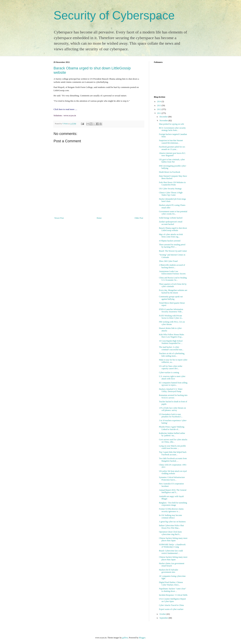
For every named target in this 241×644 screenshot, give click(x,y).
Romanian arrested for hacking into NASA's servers (173, 396)
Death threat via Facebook (170, 172)
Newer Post (59, 218)
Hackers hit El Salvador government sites (169, 571)
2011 (159, 113)
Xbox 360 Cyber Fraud (168, 261)
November (164, 121)
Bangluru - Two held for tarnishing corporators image (173, 504)
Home (99, 218)
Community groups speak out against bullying (171, 298)
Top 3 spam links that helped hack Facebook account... (173, 453)
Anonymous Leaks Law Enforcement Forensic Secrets (172, 273)
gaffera (125, 638)
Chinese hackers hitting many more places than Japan (173, 539)
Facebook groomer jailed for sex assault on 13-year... (172, 148)
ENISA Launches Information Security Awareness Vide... (171, 310)
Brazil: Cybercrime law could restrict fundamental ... (171, 552)
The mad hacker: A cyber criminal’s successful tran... (171, 348)
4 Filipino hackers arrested (170, 241)
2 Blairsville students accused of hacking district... (172, 266)
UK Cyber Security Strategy (170, 189)
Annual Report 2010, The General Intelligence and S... (173, 491)
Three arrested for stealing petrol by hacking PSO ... (172, 246)
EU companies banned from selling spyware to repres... (173, 384)
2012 (159, 109)
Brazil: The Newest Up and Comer (173, 251)
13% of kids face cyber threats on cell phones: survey (172, 409)
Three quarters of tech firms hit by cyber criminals (173, 285)
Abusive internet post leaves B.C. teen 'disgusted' (172, 154)
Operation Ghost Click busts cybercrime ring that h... (170, 533)
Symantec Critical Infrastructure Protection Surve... (172, 478)
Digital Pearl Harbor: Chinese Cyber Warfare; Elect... (171, 583)
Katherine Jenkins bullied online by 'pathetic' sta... (172, 434)
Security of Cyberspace (114, 15)
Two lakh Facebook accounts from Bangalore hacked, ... (173, 460)
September (164, 618)
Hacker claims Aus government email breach (172, 565)
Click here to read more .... (65, 109)
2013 (159, 105)
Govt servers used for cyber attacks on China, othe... (173, 441)
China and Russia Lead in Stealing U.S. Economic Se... (173, 279)
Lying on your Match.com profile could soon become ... (172, 447)
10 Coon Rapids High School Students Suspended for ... (171, 342)
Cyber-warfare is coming (169, 372)
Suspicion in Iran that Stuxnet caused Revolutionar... (171, 142)
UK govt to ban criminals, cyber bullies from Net (172, 161)
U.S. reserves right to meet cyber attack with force (172, 378)
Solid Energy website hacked (171, 218)
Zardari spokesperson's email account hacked (171, 223)
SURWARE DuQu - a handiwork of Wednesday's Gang (172, 546)
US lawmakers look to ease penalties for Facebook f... (171, 415)
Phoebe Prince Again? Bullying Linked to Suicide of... (172, 428)
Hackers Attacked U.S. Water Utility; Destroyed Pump (171, 390)
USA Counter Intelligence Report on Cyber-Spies (172, 600)
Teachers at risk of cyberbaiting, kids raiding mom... (172, 355)
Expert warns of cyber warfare (171, 609)
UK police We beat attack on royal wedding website (173, 472)
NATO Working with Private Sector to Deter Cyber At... (171, 317)
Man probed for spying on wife (172, 124)
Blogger (142, 638)
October (163, 614)
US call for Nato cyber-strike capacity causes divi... (171, 367)
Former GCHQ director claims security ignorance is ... (171, 510)
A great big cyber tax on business (172, 522)
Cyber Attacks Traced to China (171, 605)
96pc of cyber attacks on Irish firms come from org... (171, 236)
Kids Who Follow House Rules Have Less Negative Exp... (172, 336)
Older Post (139, 218)
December (164, 117)
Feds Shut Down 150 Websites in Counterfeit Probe (172, 184)
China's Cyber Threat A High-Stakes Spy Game (171, 194)
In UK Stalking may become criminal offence (170, 516)
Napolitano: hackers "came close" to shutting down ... (173, 590)
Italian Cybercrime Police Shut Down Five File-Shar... (171, 527)
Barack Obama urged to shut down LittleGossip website (173, 229)
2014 (159, 101)
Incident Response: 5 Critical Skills (173, 595)
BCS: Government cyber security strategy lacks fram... (172, 129)
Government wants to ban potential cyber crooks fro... (173, 213)
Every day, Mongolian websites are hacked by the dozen (173, 291)
